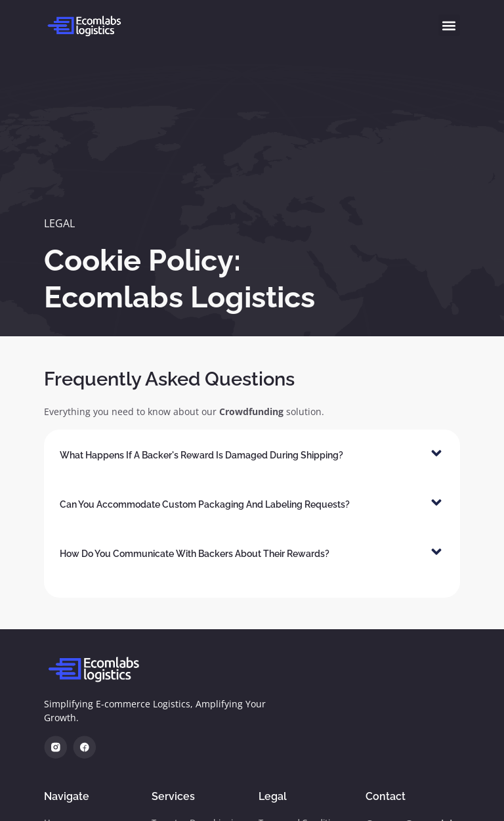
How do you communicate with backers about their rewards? (195, 554)
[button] (449, 25)
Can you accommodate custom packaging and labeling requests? (205, 504)
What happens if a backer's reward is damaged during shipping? (201, 455)
